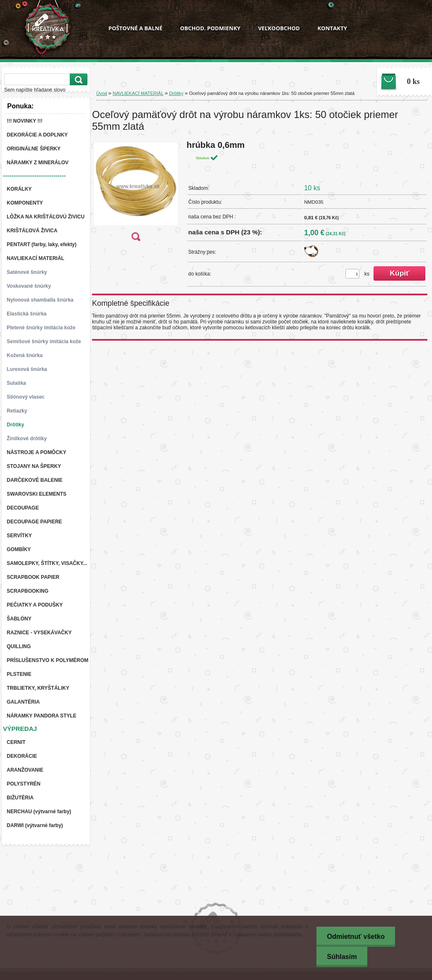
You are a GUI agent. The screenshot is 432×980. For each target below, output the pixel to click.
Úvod (102, 93)
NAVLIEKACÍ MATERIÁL (138, 93)
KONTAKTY (332, 28)
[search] (77, 80)
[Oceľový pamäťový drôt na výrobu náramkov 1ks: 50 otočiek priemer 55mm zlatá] (136, 193)
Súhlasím (342, 957)
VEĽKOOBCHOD (279, 28)
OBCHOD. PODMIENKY (210, 28)
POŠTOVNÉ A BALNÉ (135, 28)
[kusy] (352, 274)
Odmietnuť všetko (356, 937)
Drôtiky (176, 93)
